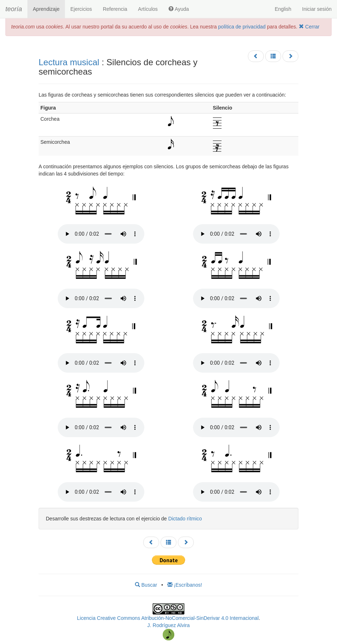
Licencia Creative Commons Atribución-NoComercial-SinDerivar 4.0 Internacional (168, 618)
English (283, 9)
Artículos (148, 9)
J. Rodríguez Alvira (168, 625)
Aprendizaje (46, 9)
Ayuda (179, 9)
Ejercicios (81, 9)
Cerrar (309, 27)
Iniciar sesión (317, 9)
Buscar (146, 585)
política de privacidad (242, 27)
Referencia (115, 9)
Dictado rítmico (185, 519)
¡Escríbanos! (185, 585)
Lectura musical (69, 62)
